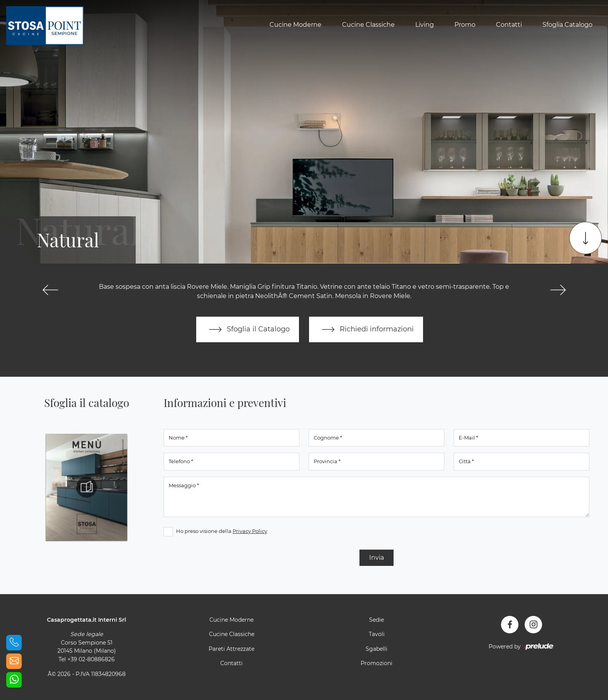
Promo (465, 25)
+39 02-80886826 (91, 659)
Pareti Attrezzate (231, 649)
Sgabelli (377, 649)
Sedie (377, 620)
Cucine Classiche (368, 25)
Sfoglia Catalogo (567, 25)
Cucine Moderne (295, 25)
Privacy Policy (250, 531)
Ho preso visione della (222, 531)
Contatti (509, 25)
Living (425, 25)
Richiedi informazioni (366, 329)
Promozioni (377, 663)
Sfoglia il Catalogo (248, 329)
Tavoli (377, 634)
